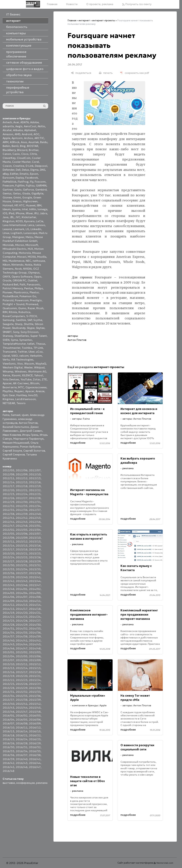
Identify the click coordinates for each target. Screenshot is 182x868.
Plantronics (21, 292)
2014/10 (22, 601)
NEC (28, 261)
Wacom (29, 364)
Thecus (41, 344)
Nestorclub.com (165, 863)
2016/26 (9, 743)
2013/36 (9, 573)
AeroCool (30, 126)
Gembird (41, 190)
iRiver (29, 213)
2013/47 (35, 585)
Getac (17, 193)
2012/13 (35, 478)
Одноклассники (36, 387)
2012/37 (35, 510)
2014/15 (9, 609)
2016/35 (35, 751)
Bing (23, 146)
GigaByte (37, 193)
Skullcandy (19, 328)
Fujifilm (20, 186)
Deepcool (41, 166)
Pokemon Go (28, 296)
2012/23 (9, 494)
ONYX (6, 277)
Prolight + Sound (14, 304)
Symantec (26, 340)
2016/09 (35, 723)
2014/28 (9, 625)
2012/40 (35, 514)
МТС (21, 387)
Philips (39, 288)
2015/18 (35, 672)
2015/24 (35, 680)
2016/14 (22, 731)
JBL (12, 217)
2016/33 (9, 751)
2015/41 (22, 704)
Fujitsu (30, 186)
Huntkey (22, 395)
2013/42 (9, 581)
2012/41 (9, 518)
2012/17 (9, 486)
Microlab (8, 245)
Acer (16, 122)
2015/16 (9, 672)
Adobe (34, 122)
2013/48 (9, 589)
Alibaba (18, 130)
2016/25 (35, 739)
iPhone (20, 213)
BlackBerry (9, 150)
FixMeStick (9, 182)
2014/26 (22, 621)
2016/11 (22, 727)
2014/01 (22, 589)
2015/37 (9, 700)
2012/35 (9, 510)
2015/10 (9, 664)
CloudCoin (24, 158)
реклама (42, 783)
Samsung (9, 320)
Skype (31, 328)
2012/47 (9, 526)
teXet (31, 344)
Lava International (14, 225)
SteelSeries (22, 336)
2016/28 (22, 743)
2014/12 (9, 605)
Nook (18, 269)
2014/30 (35, 625)
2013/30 (9, 565)
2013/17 (9, 549)
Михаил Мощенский (16, 443)
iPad (11, 213)
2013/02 (9, 530)
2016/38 (35, 755)
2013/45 (9, 585)
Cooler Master (21, 162)
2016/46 (22, 767)
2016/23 (9, 739)
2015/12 (35, 664)
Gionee (7, 197)
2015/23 (22, 680)
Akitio (41, 126)
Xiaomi (16, 375)
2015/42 (35, 704)
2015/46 (9, 712)
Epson (34, 174)
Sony (16, 332)
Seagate (8, 324)
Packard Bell (10, 284)
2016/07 (9, 723)
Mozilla (42, 257)
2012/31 (35, 502)
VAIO (15, 356)
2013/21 (22, 553)
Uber (31, 352)
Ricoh (40, 308)
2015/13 (9, 668)
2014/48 (35, 648)
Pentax (29, 288)
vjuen (25, 415)
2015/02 (22, 652)
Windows (21, 372)
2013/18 (22, 549)
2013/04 (35, 530)
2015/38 (22, 700)
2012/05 (9, 470)
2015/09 (35, 660)
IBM (39, 205)
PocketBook (10, 296)
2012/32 (9, 506)
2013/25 (22, 557)
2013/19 (35, 549)
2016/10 (9, 727)
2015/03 (35, 652)
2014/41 (22, 640)
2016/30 (9, 747)
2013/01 (35, 526)
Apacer (30, 391)
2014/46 (9, 648)
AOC (36, 134)
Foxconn (40, 182)
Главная (52, 4)
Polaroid (8, 300)
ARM (6, 142)
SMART (7, 332)
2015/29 (22, 688)
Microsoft (32, 245)
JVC (18, 217)
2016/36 (9, 755)
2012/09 (22, 474)
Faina (6, 415)
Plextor (34, 292)
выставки (9, 783)
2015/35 (22, 696)
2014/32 (22, 629)
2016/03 (35, 716)
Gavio (18, 190)
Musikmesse (16, 261)
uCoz (39, 352)
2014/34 (9, 633)
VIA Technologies (22, 360)
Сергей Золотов (34, 451)
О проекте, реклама (100, 4)
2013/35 (35, 569)
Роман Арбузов (30, 447)
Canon (7, 154)
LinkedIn (36, 229)
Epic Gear (9, 395)
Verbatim (36, 356)
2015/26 (22, 684)
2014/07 (22, 597)
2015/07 (9, 660)
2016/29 (35, 743)
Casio (16, 154)
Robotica (24, 312)
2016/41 (35, 759)
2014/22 (9, 617)
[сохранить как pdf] (135, 73)
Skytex (40, 328)
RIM (5, 312)
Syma (14, 340)
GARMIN (41, 186)
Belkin (6, 146)
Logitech (16, 233)
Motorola (25, 253)
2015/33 (35, 692)
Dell (18, 170)
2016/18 (9, 735)
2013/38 (35, 573)
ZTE (44, 379)
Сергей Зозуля (12, 451)
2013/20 (9, 553)
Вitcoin (35, 383)
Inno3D (33, 395)
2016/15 (35, 731)
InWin (33, 209)
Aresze (40, 391)
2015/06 (35, 656)
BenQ (15, 146)
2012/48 (22, 526)
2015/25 (9, 684)
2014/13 (22, 605)
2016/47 (35, 767)
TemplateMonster (14, 344)
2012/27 (22, 498)
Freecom (8, 186)
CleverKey (9, 158)
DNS (43, 170)
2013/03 (22, 530)
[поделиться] (81, 73)
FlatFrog (23, 182)
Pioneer (7, 292)
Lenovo (40, 225)
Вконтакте (10, 387)
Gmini (17, 197)
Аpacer (7, 383)
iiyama (16, 209)
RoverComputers (14, 316)
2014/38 (22, 636)
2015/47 (22, 712)
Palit (23, 284)
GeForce (28, 190)
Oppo (38, 277)
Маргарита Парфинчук (28, 439)
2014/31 (9, 629)
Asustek (34, 142)
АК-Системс (21, 383)
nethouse (39, 261)
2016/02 (22, 716)
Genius (7, 193)
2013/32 (35, 565)
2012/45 (22, 522)
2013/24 (9, 557)
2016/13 (9, 731)
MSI (5, 261)
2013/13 (35, 541)
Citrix (33, 154)
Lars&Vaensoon (26, 399)
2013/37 (22, 573)
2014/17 (22, 609)
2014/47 (22, 648)
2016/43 (22, 763)
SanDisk (21, 320)
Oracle (7, 280)
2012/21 (22, 490)
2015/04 (9, 656)
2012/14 (9, 482)
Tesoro (21, 403)
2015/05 (22, 656)
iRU (36, 213)
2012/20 (9, 490)
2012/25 (35, 494)
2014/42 (35, 640)
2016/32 (35, 747)
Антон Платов (28, 423)
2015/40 (9, 704)
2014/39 (35, 636)
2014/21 (35, 613)
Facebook (32, 178)
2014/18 (35, 609)
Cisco (25, 154)
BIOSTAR (33, 146)
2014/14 (35, 605)
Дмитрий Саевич (31, 431)
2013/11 (9, 541)
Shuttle (29, 324)
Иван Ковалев (12, 435)
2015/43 (9, 708)
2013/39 (9, 577)
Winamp (8, 372)
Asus (24, 142)
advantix (8, 126)
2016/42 (9, 763)
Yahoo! (39, 375)
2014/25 (9, 621)
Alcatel (7, 130)
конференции (26, 783)
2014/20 (22, 613)
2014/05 (35, 593)
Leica (31, 225)
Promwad (32, 304)
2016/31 (22, 747)
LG (27, 229)
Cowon (7, 166)
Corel (35, 162)
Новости (72, 4)
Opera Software (22, 277)
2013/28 (22, 561)
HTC (22, 205)
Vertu (6, 360)
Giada (26, 193)
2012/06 (22, 470)
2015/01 (9, 652)
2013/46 (22, 585)
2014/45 (35, 644)
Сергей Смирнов (14, 454)
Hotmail (8, 205)
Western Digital (13, 367)
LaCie (40, 221)
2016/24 (22, 739)
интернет (84, 20)
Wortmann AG (37, 372)
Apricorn (17, 138)
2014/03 (9, 593)
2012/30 (22, 502)
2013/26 (35, 557)
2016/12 (35, 727)
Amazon (8, 134)
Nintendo (17, 265)
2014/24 (35, 617)
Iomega (42, 209)
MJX (30, 249)
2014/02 (35, 589)
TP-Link (38, 348)
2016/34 (22, 751)
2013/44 (35, 581)
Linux (6, 233)
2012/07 (35, 470)
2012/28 (35, 498)
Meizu (29, 237)
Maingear (18, 237)
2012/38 (9, 514)
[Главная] (33, 4)
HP (16, 205)
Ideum (7, 209)
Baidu (44, 142)
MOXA (32, 257)
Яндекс (19, 391)
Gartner (8, 190)
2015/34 (9, 696)
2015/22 (9, 680)
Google (27, 197)
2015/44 (22, 708)
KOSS (19, 221)
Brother (34, 150)
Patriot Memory (13, 288)
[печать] (106, 73)
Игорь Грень (30, 435)
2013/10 (35, 538)
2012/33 (22, 506)
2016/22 (35, 735)
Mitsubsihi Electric (14, 249)
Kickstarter (29, 217)
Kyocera (29, 221)
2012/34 (35, 506)
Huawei (31, 205)
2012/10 (35, 474)
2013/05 (9, 534)
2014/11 (35, 601)
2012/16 (35, 482)
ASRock (15, 142)
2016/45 (9, 767)
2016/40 (22, 759)
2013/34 (22, 569)
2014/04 (22, 593)
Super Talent (39, 336)
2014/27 (35, 621)
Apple (6, 138)
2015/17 (22, 672)
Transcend (9, 352)
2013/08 (9, 538)
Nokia (29, 265)
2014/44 (22, 644)
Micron (20, 245)
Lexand (7, 229)
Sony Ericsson (29, 332)
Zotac (37, 379)
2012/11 (9, 478)
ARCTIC (39, 138)
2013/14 (9, 546)
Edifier (14, 174)
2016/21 (22, 735)
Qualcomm (10, 308)
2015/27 (35, 684)
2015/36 (35, 696)
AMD (17, 134)
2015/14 (22, 668)
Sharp (19, 324)
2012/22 (35, 490)
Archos (28, 138)
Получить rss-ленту (137, 4)
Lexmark (19, 229)
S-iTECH (32, 316)
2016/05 (22, 720)
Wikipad (39, 367)
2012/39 (22, 514)
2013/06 (22, 534)
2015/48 (35, 712)
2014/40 (9, 640)
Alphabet (30, 130)
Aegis (19, 126)
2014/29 (22, 625)
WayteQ (41, 364)
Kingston (9, 221)
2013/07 (35, 534)
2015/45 (35, 708)
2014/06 (9, 597)
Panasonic (33, 284)
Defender (9, 170)
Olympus (34, 273)
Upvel (6, 356)
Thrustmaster (11, 348)
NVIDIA (27, 269)
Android (27, 134)
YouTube (26, 379)
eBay (6, 174)
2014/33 (35, 629)
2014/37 (9, 636)
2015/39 (35, 700)
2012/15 (22, 482)
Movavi (22, 257)
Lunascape (30, 233)
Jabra (44, 213)
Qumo (22, 308)
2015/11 (22, 664)
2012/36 (22, 510)
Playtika (8, 391)
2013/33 (9, 569)
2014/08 (35, 597)
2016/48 (9, 771)
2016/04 (9, 720)
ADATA (25, 122)
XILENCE (27, 375)
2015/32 (22, 692)
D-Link (30, 166)
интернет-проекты (104, 20)
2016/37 (22, 755)
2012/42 (22, 518)
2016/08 (22, 723)
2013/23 (35, 553)
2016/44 (35, 763)
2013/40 (22, 577)
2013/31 (22, 565)
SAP (30, 320)
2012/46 (35, 522)
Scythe (38, 320)
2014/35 (22, 633)
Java (6, 217)
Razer (31, 308)
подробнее (78, 443)
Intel (25, 209)
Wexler (28, 367)
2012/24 (22, 494)
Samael (16, 415)
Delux (25, 170)
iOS (5, 213)
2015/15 (35, 668)
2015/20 (22, 676)
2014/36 (35, 633)
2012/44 (9, 522)
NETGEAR (9, 403)
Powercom (22, 300)
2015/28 (9, 688)
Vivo (20, 364)
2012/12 (22, 478)
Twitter (22, 352)
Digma (34, 170)
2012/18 (22, 486)
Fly (32, 182)
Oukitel (32, 280)
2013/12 (22, 541)
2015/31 (9, 692)
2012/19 (35, 486)
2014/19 (9, 613)
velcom (24, 356)
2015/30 (35, 688)
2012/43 (35, 518)
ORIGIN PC (19, 280)
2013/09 (22, 538)
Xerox (6, 375)
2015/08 (22, 660)
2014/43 (9, 644)
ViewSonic (9, 364)
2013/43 (22, 581)
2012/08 (9, 474)
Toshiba (27, 348)
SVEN (6, 340)
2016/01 (9, 716)
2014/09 (9, 601)
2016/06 (35, 720)
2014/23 (22, 617)
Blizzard (22, 150)
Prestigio (36, 300)
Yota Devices (11, 379)
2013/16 (35, 546)
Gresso (17, 201)
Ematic (24, 174)
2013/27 (9, 561)
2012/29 (9, 502)
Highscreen (30, 201)
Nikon (6, 265)
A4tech (7, 122)
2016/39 (9, 759)
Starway (8, 336)
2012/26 (9, 498)
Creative (19, 166)
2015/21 (35, 676)
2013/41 (35, 577)
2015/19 (9, 676)
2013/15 (22, 546)
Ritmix (13, 312)
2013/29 (35, 561)
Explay (20, 178)
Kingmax (8, 399)
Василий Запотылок (16, 427)
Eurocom (8, 178)
